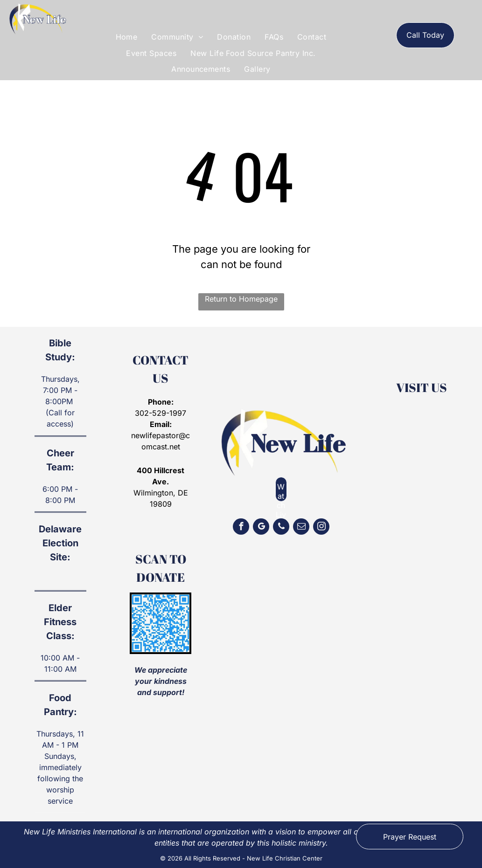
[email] (301, 528)
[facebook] (241, 528)
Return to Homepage (241, 299)
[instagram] (321, 528)
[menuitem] (127, 37)
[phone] (281, 528)
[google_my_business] (261, 528)
